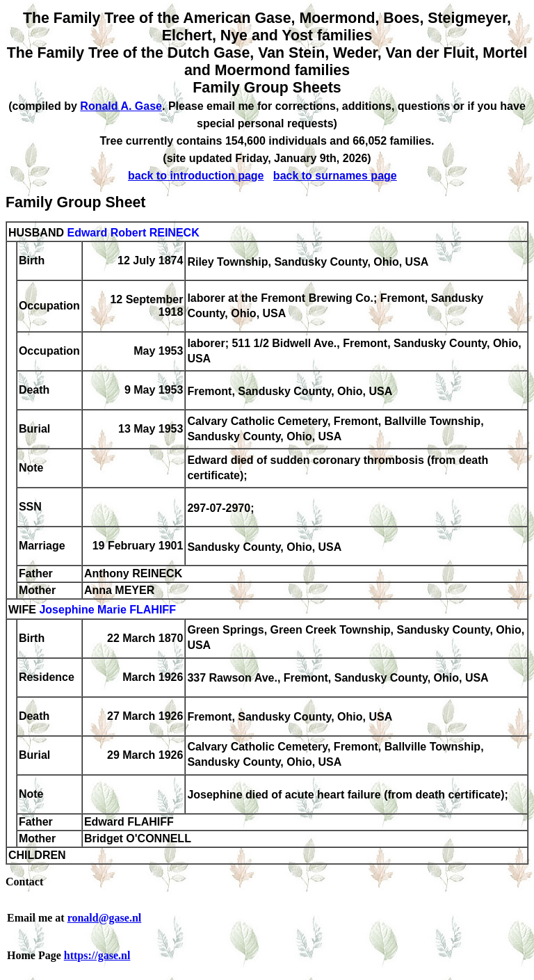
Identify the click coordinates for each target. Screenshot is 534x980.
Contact (24, 882)
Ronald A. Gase (121, 106)
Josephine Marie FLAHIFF (107, 610)
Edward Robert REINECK (133, 233)
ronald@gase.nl (105, 918)
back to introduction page (196, 176)
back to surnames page (335, 176)
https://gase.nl (97, 955)
